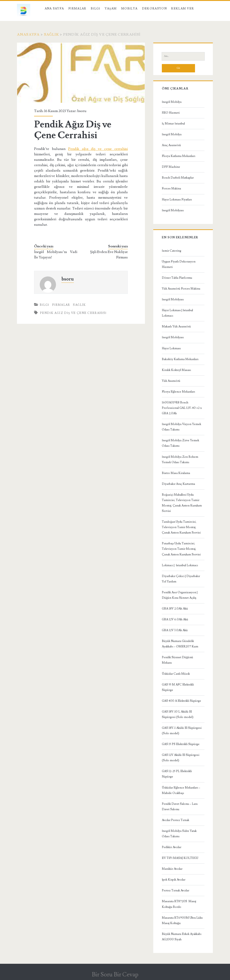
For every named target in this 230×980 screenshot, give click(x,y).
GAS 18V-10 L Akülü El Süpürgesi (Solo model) (178, 714)
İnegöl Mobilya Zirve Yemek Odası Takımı (180, 443)
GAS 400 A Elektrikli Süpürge (181, 701)
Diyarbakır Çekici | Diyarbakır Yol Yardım (181, 579)
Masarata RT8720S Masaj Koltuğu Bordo (179, 904)
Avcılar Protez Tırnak (175, 820)
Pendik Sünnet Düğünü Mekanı (178, 660)
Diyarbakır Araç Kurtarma (178, 484)
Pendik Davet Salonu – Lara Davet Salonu (180, 807)
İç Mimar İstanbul (173, 124)
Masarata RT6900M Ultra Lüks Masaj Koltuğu (182, 920)
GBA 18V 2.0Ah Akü (175, 609)
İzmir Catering (172, 251)
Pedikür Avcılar (172, 847)
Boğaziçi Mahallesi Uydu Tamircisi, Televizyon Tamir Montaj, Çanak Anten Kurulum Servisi (182, 503)
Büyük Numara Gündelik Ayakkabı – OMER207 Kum (180, 644)
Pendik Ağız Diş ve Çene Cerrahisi (73, 313)
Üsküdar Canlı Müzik (176, 674)
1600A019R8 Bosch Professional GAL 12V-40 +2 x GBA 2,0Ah (182, 408)
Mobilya (129, 9)
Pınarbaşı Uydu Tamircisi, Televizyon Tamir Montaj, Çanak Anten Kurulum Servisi (181, 549)
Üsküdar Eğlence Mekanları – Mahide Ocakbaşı (181, 790)
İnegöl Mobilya (172, 102)
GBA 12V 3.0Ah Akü (175, 630)
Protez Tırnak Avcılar (175, 890)
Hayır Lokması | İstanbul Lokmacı (177, 313)
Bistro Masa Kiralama (176, 473)
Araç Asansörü (171, 145)
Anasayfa (28, 35)
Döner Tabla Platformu (177, 278)
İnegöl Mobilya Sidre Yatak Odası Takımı (179, 834)
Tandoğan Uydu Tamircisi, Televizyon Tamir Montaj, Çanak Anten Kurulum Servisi (181, 527)
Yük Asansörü (171, 381)
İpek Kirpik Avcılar (174, 880)
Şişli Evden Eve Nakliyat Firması (109, 255)
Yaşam (111, 9)
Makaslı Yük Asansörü (176, 327)
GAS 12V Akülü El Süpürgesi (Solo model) (181, 758)
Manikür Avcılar (172, 869)
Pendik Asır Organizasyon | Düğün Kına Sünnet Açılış (180, 595)
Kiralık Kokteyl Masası (176, 370)
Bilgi (95, 9)
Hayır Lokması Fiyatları (177, 200)
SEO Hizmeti (171, 113)
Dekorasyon (154, 9)
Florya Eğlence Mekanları (178, 392)
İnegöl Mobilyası (173, 210)
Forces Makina (171, 189)
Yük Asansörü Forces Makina (181, 289)
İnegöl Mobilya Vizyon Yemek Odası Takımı (181, 427)
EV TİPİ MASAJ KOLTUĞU (180, 858)
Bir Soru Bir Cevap (115, 975)
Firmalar (77, 9)
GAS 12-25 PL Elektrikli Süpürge (177, 774)
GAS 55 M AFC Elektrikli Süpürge (178, 687)
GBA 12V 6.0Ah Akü (175, 619)
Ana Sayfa (54, 9)
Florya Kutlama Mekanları (179, 156)
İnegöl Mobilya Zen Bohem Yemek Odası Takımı (180, 460)
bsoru (82, 111)
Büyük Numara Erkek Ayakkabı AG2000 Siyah (182, 937)
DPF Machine (171, 167)
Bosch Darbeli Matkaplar (178, 178)
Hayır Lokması (171, 348)
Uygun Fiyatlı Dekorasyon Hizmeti (179, 264)
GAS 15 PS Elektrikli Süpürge (181, 744)
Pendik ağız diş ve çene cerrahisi (98, 149)
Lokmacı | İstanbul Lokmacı (180, 565)
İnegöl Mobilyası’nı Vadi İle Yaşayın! (56, 255)
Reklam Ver (182, 9)
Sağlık (51, 35)
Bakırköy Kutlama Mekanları (180, 359)
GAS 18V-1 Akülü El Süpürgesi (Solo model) (182, 731)
